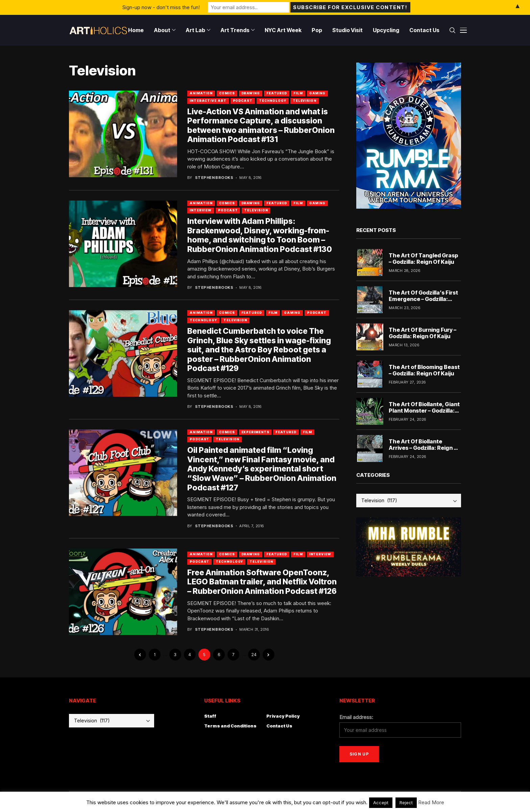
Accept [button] (381, 803)
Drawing (251, 93)
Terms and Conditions (230, 726)
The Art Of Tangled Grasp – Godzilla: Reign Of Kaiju (423, 259)
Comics (227, 93)
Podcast (243, 101)
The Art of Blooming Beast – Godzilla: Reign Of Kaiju (424, 370)
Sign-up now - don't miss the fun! (161, 7)
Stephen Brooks (214, 178)
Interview (201, 210)
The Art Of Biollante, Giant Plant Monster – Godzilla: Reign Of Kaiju (424, 411)
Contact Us (279, 726)
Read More (431, 802)
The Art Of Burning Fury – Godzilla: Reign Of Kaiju (423, 333)
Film (298, 93)
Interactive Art (208, 101)
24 (254, 655)
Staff (210, 716)
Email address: (356, 717)
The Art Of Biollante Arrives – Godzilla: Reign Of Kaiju (425, 448)
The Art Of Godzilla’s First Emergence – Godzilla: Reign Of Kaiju (423, 299)
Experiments (255, 432)
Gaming (317, 93)
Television (305, 101)
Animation (201, 93)
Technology (273, 101)
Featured (277, 93)
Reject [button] (406, 803)
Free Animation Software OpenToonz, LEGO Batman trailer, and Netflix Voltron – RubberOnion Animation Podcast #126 (262, 582)
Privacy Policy (283, 716)
